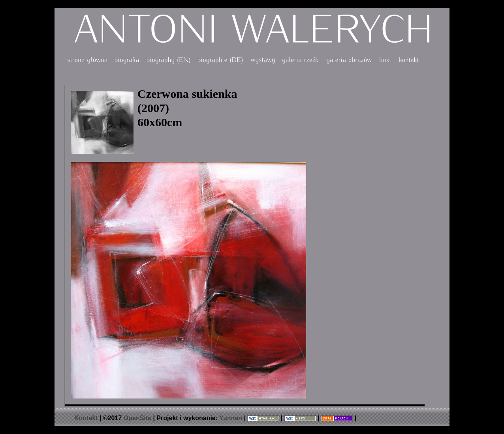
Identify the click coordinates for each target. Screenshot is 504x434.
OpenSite (137, 418)
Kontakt (86, 418)
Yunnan (231, 418)
